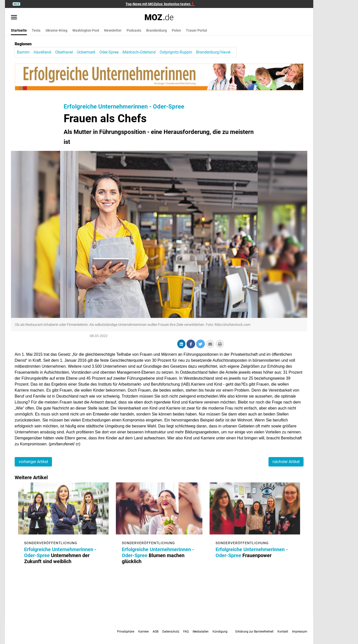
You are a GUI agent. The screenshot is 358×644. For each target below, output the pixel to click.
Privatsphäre (126, 632)
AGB (156, 632)
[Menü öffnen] (14, 18)
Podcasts (134, 30)
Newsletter (113, 30)
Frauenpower (252, 552)
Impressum (300, 632)
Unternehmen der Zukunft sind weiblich (61, 555)
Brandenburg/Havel (213, 52)
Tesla (36, 30)
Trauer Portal (197, 30)
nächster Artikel (286, 462)
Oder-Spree (109, 52)
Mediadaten (201, 632)
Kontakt (283, 632)
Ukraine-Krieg (56, 30)
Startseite (19, 30)
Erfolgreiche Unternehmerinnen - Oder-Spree (124, 107)
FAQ (186, 632)
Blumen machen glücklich (158, 555)
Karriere (143, 632)
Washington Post (86, 30)
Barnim (23, 52)
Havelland (42, 52)
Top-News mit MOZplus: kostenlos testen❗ (160, 4)
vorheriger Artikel (33, 462)
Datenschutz (171, 632)
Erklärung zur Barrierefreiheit (254, 632)
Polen (176, 30)
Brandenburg (157, 30)
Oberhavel (64, 52)
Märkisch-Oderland (139, 52)
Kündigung (220, 632)
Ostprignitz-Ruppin (176, 52)
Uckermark (86, 52)
